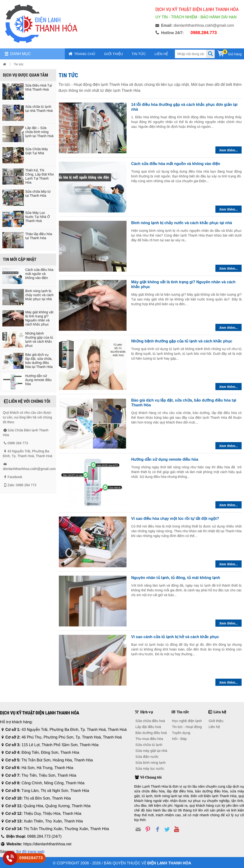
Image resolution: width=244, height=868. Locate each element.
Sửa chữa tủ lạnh (149, 745)
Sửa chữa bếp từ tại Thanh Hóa (38, 194)
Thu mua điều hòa (149, 739)
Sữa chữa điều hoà (150, 721)
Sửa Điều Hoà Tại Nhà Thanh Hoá (39, 87)
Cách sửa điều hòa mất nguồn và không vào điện (39, 274)
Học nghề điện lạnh (187, 721)
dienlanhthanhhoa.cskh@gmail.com (29, 469)
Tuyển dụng (181, 733)
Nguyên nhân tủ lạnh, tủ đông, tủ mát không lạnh (176, 578)
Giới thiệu (114, 54)
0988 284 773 (18, 443)
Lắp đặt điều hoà (148, 727)
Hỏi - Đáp (179, 739)
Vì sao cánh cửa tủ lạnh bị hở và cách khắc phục (175, 637)
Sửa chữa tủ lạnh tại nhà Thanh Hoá (39, 109)
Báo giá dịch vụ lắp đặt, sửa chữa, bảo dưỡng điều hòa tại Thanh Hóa (39, 361)
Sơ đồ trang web (30, 852)
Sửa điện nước (147, 757)
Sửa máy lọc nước (150, 769)
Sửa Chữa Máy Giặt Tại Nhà (37, 151)
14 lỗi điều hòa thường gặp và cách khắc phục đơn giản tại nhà (184, 107)
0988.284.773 (204, 33)
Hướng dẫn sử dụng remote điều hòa (38, 380)
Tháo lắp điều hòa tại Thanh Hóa (39, 236)
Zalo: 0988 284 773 (22, 485)
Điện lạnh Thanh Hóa (169, 863)
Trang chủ (82, 54)
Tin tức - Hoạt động (187, 727)
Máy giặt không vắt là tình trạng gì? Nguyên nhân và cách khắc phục (39, 318)
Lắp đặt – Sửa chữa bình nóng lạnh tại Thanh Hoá (39, 132)
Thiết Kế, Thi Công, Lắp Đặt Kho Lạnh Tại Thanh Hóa (40, 176)
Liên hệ (161, 54)
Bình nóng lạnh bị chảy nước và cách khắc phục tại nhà (39, 295)
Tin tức (139, 54)
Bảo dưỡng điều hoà (151, 733)
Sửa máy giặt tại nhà (151, 751)
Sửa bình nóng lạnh (150, 763)
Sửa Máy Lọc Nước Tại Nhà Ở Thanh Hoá (38, 217)
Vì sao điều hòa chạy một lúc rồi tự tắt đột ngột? (175, 519)
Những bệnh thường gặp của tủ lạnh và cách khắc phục (39, 339)
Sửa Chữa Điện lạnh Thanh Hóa (26, 433)
